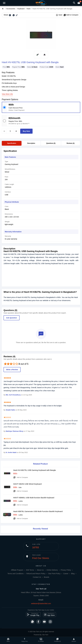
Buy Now (26, 131)
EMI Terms (30, 570)
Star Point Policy (54, 574)
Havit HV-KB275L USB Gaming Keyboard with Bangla (34, 470)
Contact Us (37, 577)
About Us (40, 570)
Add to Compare (71, 15)
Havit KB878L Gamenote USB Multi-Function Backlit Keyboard (38, 511)
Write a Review (12, 370)
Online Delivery (52, 570)
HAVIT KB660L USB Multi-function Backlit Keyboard (34, 498)
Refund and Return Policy (36, 574)
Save (59, 15)
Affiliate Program (17, 570)
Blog (73, 574)
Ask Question (12, 318)
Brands (46, 577)
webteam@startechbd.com (41, 603)
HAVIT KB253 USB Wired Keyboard (27, 484)
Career (66, 574)
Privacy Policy (66, 570)
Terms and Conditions (16, 574)
